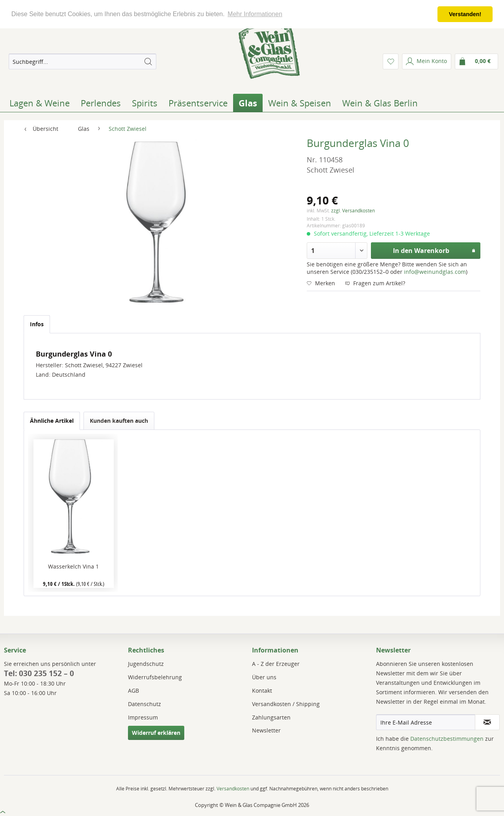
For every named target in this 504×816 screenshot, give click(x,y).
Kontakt (262, 691)
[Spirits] (145, 103)
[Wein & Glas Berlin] (380, 103)
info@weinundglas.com (435, 272)
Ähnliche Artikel (52, 421)
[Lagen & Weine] (40, 103)
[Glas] (248, 103)
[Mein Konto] (427, 61)
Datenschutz (145, 704)
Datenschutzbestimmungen (447, 739)
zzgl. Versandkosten (353, 211)
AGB (133, 691)
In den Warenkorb (434, 250)
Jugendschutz (146, 664)
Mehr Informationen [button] (255, 14)
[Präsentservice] (198, 103)
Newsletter (266, 730)
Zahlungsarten (271, 717)
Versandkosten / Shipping (286, 704)
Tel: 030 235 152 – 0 (39, 673)
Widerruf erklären (156, 733)
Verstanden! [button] (465, 14)
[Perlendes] (101, 103)
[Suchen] (148, 61)
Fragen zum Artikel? (375, 283)
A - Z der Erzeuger (276, 664)
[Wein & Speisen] (300, 103)
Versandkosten (233, 789)
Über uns (264, 677)
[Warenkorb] (476, 61)
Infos (37, 324)
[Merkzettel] (391, 61)
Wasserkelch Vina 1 (73, 566)
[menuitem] (82, 61)
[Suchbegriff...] (82, 61)
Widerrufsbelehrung (155, 677)
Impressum (143, 717)
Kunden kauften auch (119, 421)
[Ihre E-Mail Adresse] (426, 722)
